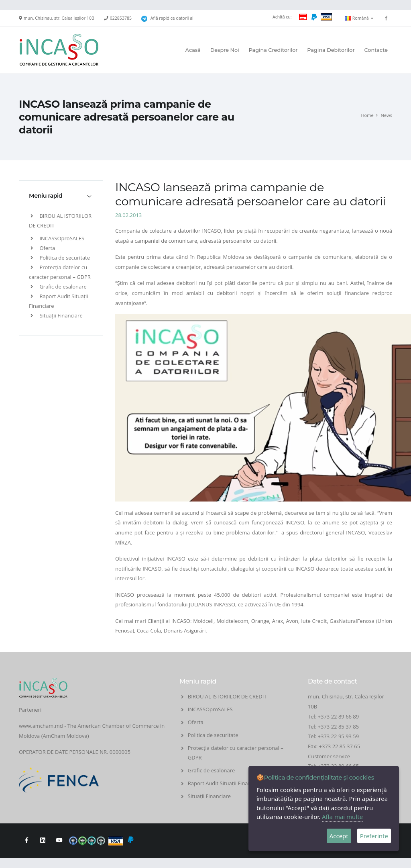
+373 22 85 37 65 (340, 746)
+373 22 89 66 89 (339, 717)
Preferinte (374, 836)
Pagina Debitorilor (331, 50)
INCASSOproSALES (57, 238)
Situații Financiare (57, 315)
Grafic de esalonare (59, 287)
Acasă (193, 50)
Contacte (376, 50)
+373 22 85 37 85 (339, 727)
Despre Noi (225, 50)
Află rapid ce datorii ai (172, 18)
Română (359, 18)
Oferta (43, 248)
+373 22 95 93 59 (339, 736)
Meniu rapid (46, 196)
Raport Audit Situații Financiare (225, 783)
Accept (339, 836)
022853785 (121, 18)
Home (367, 115)
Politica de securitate (60, 258)
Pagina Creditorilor (273, 50)
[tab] (61, 196)
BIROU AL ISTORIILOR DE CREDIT (227, 696)
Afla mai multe (342, 817)
